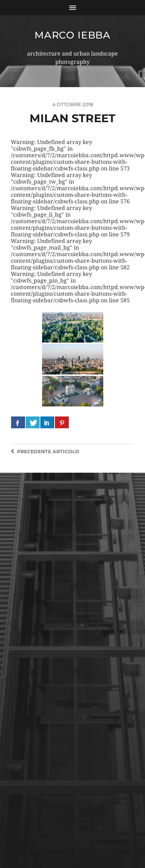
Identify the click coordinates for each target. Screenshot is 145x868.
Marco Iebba (72, 35)
